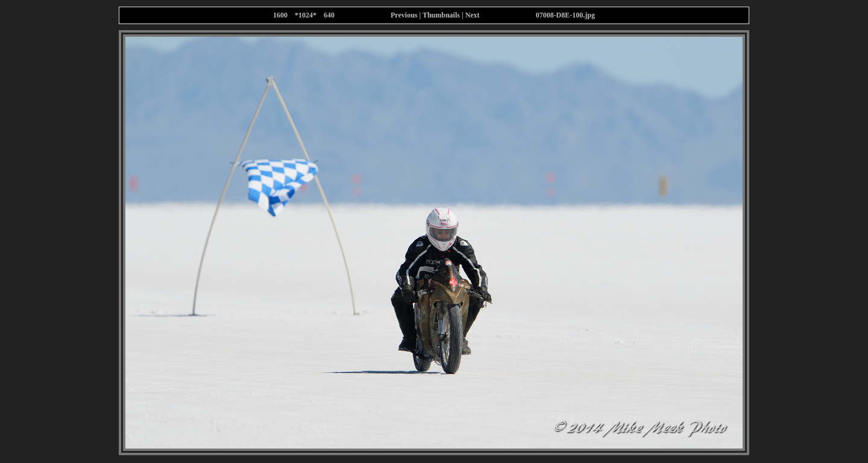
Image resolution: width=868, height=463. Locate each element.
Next (473, 15)
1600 (280, 15)
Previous (404, 15)
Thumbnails (441, 15)
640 (329, 15)
